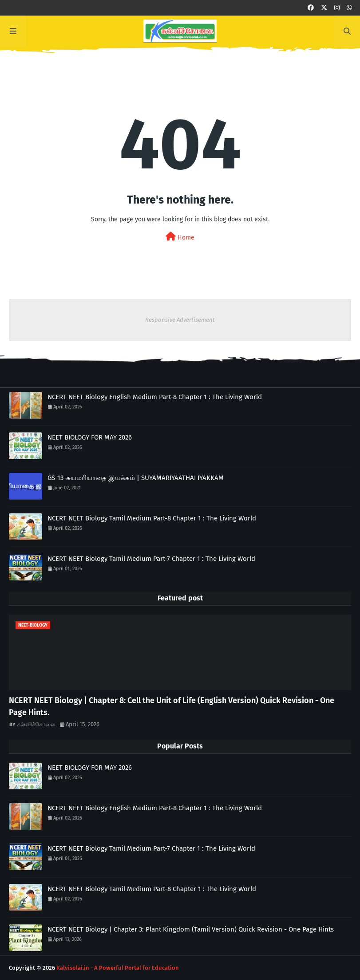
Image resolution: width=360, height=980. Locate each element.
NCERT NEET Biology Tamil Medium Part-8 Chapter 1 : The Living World (152, 518)
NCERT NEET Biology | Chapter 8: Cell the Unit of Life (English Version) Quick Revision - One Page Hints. (172, 706)
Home (180, 237)
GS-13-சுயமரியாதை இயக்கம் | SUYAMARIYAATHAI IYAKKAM (136, 478)
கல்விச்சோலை (36, 724)
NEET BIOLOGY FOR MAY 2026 (90, 437)
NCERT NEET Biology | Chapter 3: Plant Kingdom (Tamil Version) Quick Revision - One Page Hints (191, 929)
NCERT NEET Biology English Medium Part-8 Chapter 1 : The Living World (155, 397)
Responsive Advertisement (180, 320)
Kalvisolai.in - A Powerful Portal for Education (118, 968)
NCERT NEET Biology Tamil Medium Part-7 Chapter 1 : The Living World (151, 559)
